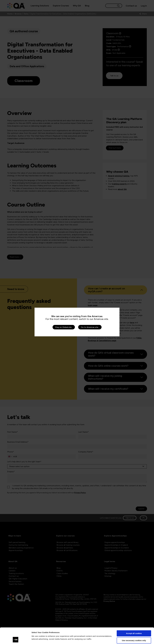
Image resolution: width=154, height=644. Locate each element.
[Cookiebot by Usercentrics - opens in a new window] (16, 639)
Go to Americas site (90, 327)
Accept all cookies (134, 618)
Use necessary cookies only (134, 625)
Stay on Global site (63, 327)
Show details (37, 639)
